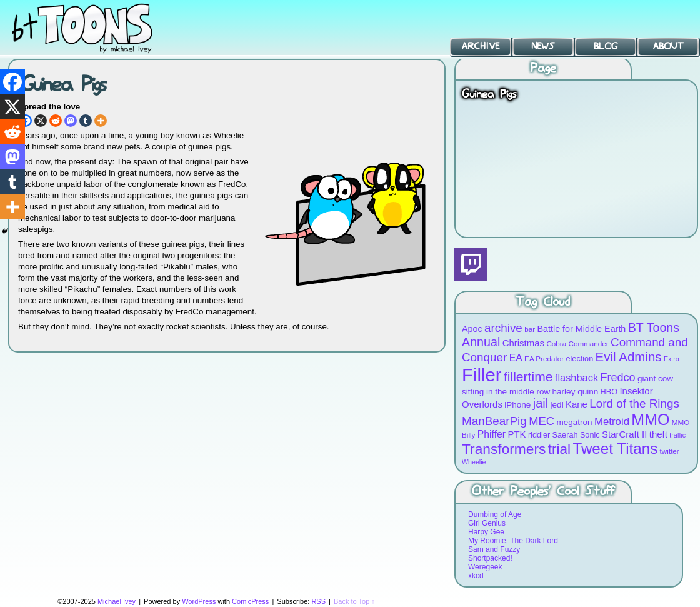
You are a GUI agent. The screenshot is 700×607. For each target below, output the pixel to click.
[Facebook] (12, 82)
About (668, 46)
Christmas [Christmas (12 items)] (523, 343)
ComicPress (250, 601)
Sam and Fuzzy (494, 549)
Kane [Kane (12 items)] (577, 404)
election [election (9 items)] (579, 359)
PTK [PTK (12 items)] (517, 434)
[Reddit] (56, 121)
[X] (41, 121)
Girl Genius (487, 523)
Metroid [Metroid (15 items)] (612, 422)
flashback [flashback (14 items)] (577, 378)
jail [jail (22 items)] (541, 403)
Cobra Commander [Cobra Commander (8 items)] (577, 344)
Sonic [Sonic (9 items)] (590, 435)
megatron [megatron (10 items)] (575, 422)
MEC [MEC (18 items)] (542, 421)
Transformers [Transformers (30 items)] (504, 449)
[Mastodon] (71, 121)
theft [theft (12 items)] (658, 434)
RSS (318, 601)
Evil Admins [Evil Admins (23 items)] (629, 357)
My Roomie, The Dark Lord (513, 541)
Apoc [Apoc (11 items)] (472, 329)
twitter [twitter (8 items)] (670, 451)
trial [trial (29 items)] (559, 449)
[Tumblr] (86, 121)
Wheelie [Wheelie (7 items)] (474, 462)
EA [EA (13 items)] (516, 358)
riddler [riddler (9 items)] (539, 435)
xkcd (476, 576)
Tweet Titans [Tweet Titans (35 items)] (615, 449)
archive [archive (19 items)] (503, 328)
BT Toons (94, 28)
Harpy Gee (486, 532)
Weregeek (485, 567)
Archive (481, 46)
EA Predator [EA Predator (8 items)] (544, 359)
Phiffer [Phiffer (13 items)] (492, 434)
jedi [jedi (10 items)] (557, 405)
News (543, 46)
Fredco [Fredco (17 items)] (617, 378)
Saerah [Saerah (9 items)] (565, 435)
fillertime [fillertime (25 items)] (528, 377)
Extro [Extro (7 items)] (672, 359)
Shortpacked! (490, 558)
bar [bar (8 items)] (530, 329)
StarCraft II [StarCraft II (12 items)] (624, 434)
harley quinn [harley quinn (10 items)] (576, 392)
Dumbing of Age (495, 514)
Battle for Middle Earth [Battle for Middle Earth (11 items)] (581, 329)
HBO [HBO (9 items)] (609, 392)
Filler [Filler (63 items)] (482, 375)
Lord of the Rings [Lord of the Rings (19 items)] (634, 404)
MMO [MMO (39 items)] (650, 419)
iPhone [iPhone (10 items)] (517, 405)
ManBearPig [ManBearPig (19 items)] (494, 421)
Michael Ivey (117, 601)
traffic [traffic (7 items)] (677, 435)
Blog (606, 46)
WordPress (199, 601)
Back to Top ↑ (354, 601)
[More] (101, 121)
